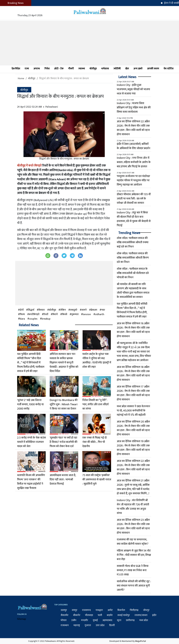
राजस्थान (65, 625)
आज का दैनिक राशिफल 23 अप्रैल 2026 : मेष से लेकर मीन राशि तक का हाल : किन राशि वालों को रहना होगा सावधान (133, 526)
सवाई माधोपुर (124, 615)
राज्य (27, 69)
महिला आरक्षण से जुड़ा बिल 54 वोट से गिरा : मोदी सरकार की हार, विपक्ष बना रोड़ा (134, 555)
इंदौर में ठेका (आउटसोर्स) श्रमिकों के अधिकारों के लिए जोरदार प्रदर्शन (134, 146)
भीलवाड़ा (89, 615)
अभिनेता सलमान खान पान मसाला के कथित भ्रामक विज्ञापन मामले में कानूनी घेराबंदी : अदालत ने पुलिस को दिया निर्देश (64, 363)
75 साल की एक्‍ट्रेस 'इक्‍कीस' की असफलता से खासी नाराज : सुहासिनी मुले (97, 480)
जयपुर (75, 610)
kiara (22, 319)
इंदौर (154, 615)
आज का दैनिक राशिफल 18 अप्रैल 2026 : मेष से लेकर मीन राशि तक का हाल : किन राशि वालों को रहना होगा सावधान (133, 373)
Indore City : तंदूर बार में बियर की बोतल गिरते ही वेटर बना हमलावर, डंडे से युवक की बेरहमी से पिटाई (134, 219)
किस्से (65, 314)
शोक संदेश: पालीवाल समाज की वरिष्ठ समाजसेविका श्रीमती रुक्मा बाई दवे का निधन (133, 242)
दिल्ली (112, 625)
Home (21, 78)
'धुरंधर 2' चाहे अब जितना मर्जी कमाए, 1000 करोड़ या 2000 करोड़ (30, 404)
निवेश (47, 69)
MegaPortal (140, 641)
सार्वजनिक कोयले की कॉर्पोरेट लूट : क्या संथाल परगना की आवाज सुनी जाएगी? (134, 586)
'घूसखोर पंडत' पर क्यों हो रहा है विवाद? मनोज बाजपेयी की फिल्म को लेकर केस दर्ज (63, 442)
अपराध (37, 69)
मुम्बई (95, 620)
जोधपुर (146, 610)
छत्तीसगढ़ (130, 620)
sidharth (100, 314)
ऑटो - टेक (59, 69)
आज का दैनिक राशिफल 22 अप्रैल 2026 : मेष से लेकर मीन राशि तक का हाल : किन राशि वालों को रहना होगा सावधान (133, 128)
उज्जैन (74, 620)
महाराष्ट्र (77, 625)
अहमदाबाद (107, 620)
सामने (84, 310)
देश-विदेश (16, 69)
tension (87, 314)
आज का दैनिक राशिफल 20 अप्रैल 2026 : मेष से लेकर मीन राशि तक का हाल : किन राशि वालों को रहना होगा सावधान (133, 428)
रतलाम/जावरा (141, 615)
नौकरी (71, 69)
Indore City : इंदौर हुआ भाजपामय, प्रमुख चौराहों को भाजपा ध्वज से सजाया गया (133, 89)
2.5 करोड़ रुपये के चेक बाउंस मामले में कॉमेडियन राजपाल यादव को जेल (31, 442)
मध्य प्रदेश (144, 620)
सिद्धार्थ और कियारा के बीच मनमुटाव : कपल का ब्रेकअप (64, 78)
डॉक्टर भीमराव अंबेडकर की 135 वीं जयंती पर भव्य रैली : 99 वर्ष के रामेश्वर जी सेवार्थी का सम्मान (134, 199)
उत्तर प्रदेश (100, 625)
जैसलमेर (65, 615)
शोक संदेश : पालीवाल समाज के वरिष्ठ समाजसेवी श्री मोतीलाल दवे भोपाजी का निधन (133, 273)
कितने (55, 314)
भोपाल (64, 620)
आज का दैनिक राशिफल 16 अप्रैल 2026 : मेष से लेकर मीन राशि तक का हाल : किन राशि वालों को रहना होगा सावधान (133, 330)
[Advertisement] (89, 43)
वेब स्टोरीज (169, 69)
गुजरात (88, 625)
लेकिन (63, 310)
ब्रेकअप (94, 310)
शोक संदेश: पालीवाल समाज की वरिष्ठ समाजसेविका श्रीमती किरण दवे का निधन (133, 258)
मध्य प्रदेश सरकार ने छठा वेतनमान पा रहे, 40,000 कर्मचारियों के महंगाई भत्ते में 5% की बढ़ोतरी (133, 411)
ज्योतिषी (117, 69)
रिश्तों (46, 314)
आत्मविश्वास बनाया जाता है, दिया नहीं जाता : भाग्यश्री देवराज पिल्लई (63, 480)
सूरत (119, 620)
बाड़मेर (110, 615)
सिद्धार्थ (31, 310)
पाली (100, 615)
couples (33, 319)
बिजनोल (121, 610)
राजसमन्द (86, 610)
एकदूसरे (74, 310)
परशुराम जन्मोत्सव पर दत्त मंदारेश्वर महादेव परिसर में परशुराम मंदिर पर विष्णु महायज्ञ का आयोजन (133, 180)
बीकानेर (77, 615)
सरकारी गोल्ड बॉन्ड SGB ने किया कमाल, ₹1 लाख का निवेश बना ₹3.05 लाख (133, 570)
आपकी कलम (153, 69)
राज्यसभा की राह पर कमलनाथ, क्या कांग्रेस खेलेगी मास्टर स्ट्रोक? (133, 542)
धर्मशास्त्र (105, 69)
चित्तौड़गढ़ (134, 610)
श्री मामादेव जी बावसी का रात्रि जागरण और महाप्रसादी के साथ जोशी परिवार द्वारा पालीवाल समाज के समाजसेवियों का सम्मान (133, 291)
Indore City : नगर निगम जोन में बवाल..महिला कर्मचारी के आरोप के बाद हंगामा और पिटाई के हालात (134, 162)
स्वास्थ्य (82, 69)
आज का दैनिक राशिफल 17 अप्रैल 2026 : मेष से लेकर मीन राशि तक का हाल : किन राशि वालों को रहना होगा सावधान (133, 393)
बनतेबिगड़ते (34, 314)
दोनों (22, 310)
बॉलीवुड (93, 69)
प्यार (103, 310)
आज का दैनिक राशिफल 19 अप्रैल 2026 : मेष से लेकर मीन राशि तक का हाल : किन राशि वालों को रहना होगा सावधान (133, 448)
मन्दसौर (85, 620)
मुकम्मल (75, 314)
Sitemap (22, 619)
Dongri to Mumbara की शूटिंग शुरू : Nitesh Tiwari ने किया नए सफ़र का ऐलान (64, 404)
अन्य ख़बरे (138, 69)
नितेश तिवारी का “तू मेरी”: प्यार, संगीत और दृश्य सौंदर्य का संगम (95, 404)
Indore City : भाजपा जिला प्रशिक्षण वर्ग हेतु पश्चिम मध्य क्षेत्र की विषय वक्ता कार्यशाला (134, 108)
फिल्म (22, 314)
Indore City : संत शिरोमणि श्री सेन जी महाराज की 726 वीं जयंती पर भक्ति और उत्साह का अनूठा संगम (133, 507)
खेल (127, 69)
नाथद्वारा (99, 610)
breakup (46, 319)
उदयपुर (64, 610)
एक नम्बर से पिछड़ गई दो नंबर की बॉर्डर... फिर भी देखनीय (94, 442)
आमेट (110, 610)
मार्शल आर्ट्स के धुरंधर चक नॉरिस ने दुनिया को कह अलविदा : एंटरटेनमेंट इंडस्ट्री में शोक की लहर (97, 360)
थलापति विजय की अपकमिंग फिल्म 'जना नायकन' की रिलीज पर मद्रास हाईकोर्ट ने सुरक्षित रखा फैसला (31, 482)
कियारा (42, 310)
